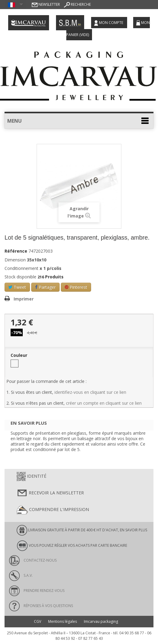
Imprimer (24, 299)
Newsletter (46, 4)
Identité (31, 476)
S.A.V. (21, 575)
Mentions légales (63, 621)
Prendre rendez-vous (37, 591)
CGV (38, 621)
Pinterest (76, 287)
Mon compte (109, 23)
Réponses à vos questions (41, 606)
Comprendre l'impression (53, 510)
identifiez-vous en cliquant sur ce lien (90, 392)
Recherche (77, 4)
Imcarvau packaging (101, 621)
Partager (45, 287)
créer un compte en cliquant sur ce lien (104, 403)
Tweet (17, 287)
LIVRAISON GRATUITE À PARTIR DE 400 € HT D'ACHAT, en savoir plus (82, 530)
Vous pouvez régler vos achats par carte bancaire (72, 546)
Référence (16, 251)
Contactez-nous (33, 560)
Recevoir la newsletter (50, 493)
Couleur (20, 355)
